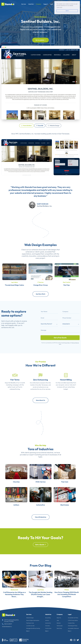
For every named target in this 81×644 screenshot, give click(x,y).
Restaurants (14, 596)
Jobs (58, 620)
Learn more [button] (59, 7)
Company (39, 4)
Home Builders (26, 126)
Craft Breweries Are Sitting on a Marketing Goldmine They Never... (14, 601)
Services (24, 4)
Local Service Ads (30, 626)
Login (52, 4)
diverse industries (47, 459)
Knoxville (40, 126)
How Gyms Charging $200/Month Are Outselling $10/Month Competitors (67, 601)
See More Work (41, 294)
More (28, 631)
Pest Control (67, 279)
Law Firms (41, 596)
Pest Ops (67, 281)
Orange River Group (40, 281)
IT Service (41, 279)
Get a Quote (41, 551)
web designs (52, 256)
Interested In (64, 325)
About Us (59, 618)
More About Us (40, 400)
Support (46, 4)
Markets (59, 623)
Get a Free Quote (60, 334)
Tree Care (69, 487)
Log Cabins (14, 279)
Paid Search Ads (30, 623)
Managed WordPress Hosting (33, 628)
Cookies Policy (71, 623)
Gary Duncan (43, 210)
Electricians (69, 514)
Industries (31, 4)
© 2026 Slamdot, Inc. (7, 627)
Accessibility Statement (73, 628)
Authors (12, 514)
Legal (70, 614)
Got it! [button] (67, 11)
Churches (12, 487)
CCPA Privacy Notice (73, 620)
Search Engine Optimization (33, 620)
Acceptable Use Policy (73, 618)
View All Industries (40, 517)
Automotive (40, 514)
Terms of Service (69, 337)
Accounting (48, 618)
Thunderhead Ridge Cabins (14, 281)
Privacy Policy (64, 337)
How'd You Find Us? (52, 325)
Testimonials (60, 626)
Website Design (54, 126)
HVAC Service (41, 487)
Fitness (67, 596)
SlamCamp (59, 628)
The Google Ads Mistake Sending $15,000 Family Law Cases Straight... (41, 601)
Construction (48, 628)
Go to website (41, 40)
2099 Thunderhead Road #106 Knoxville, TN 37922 (10, 621)
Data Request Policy (73, 626)
